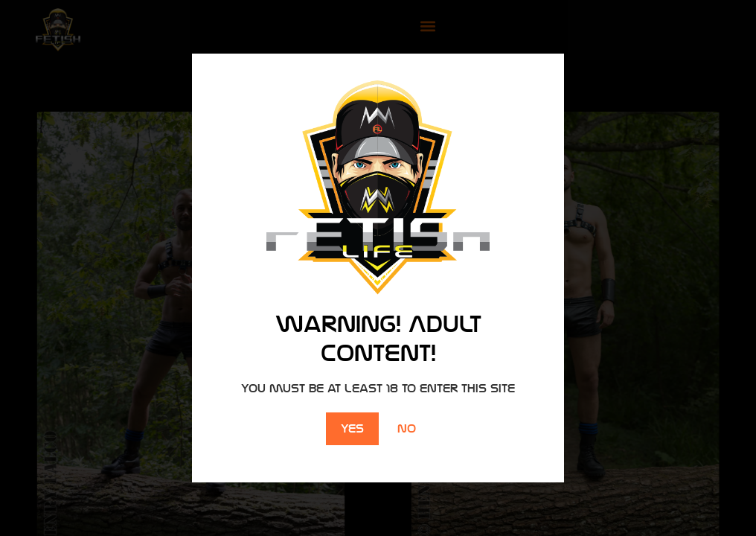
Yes (352, 428)
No (407, 428)
